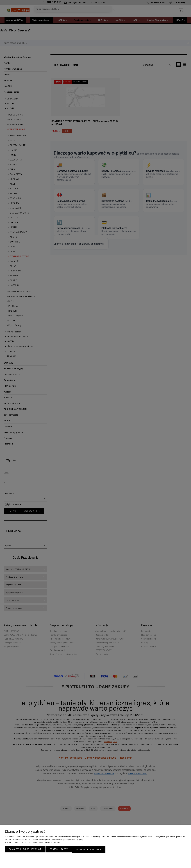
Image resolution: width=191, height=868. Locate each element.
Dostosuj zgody (59, 850)
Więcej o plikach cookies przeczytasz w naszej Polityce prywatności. (33, 843)
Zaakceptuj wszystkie (89, 850)
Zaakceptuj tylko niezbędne (25, 850)
